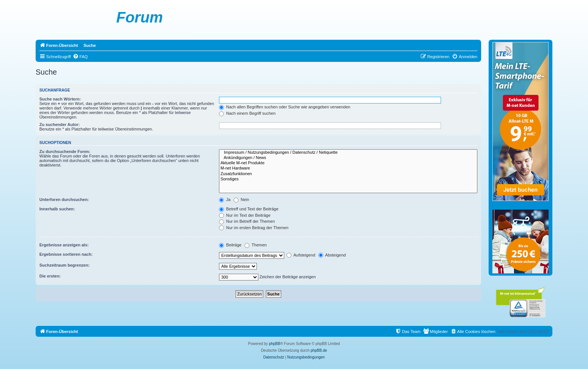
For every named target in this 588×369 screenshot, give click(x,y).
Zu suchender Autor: (60, 124)
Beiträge (230, 245)
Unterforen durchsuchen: (64, 199)
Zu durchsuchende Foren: (65, 151)
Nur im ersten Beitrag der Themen (254, 228)
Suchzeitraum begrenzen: (64, 265)
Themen (256, 245)
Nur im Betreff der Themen (247, 221)
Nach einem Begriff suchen (247, 113)
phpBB (274, 344)
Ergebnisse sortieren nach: (66, 254)
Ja (225, 199)
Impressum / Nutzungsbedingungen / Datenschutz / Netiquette (348, 153)
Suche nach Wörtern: (60, 99)
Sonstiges (348, 179)
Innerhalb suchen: (57, 209)
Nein (241, 199)
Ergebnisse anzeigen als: (64, 245)
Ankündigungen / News (348, 158)
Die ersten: (50, 276)
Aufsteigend (301, 255)
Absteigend (332, 255)
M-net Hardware (348, 168)
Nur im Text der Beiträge (245, 215)
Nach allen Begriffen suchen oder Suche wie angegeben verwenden (285, 107)
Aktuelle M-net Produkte (348, 163)
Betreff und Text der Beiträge (249, 209)
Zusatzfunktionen (348, 174)
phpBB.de (319, 350)
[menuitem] (80, 57)
